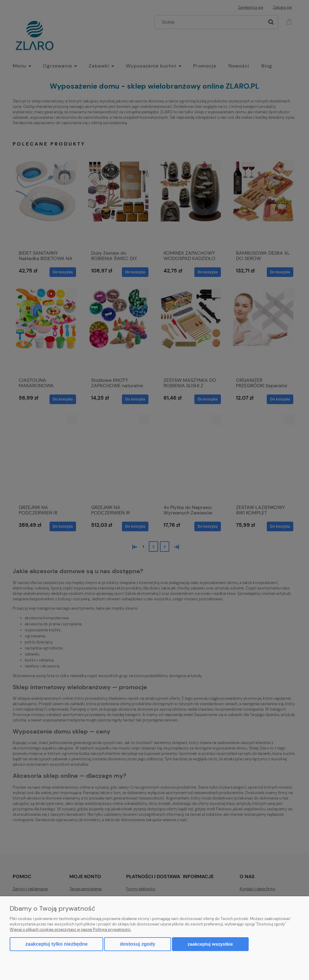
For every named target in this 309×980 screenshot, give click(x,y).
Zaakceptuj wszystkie (210, 944)
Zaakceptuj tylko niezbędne (56, 944)
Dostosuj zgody (137, 944)
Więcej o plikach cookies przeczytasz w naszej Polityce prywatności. (70, 930)
